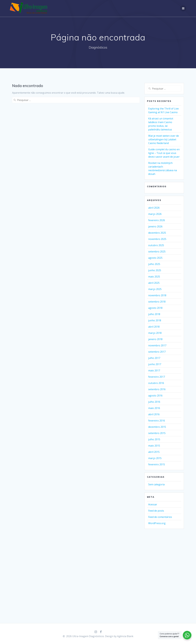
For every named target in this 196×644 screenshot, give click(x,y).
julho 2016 (154, 402)
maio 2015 (154, 446)
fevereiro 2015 (157, 464)
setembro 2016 (157, 389)
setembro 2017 (157, 352)
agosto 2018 (155, 308)
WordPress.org (157, 523)
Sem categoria (156, 484)
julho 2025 (154, 264)
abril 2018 (154, 327)
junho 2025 (155, 270)
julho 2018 (154, 314)
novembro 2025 (157, 239)
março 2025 (155, 289)
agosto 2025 (155, 258)
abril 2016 (154, 414)
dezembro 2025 (157, 233)
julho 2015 (154, 439)
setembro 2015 (157, 433)
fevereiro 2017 (157, 377)
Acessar (153, 504)
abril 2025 (154, 283)
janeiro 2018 (155, 339)
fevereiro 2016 (157, 421)
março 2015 (155, 458)
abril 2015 (154, 452)
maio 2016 (154, 408)
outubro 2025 (156, 245)
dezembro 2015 (157, 427)
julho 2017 (154, 358)
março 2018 (155, 333)
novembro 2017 (157, 345)
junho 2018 (155, 320)
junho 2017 (155, 364)
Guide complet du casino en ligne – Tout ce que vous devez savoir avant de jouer (164, 153)
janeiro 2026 (155, 226)
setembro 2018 (157, 302)
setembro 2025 (157, 252)
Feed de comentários (160, 517)
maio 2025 (154, 277)
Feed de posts (156, 511)
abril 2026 (154, 208)
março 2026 (155, 214)
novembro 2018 (157, 295)
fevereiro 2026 (157, 220)
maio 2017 (154, 370)
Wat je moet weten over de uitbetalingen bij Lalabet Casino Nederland (164, 139)
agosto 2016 (155, 396)
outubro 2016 (156, 383)
